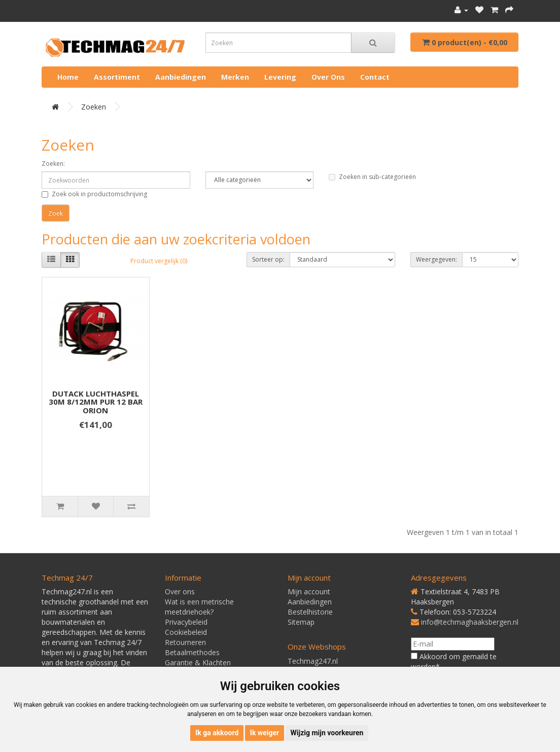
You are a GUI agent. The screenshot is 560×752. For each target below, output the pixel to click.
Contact (375, 77)
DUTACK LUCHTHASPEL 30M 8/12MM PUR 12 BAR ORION (96, 402)
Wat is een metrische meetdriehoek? (199, 607)
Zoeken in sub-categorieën (372, 177)
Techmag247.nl (313, 661)
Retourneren (185, 642)
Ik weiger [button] (265, 733)
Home (68, 77)
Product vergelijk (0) (159, 261)
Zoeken (94, 107)
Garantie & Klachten (198, 663)
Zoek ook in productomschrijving (94, 194)
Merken (235, 77)
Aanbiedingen (181, 77)
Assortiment (117, 77)
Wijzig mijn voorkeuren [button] (327, 733)
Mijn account (309, 592)
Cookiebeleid (186, 632)
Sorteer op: (268, 259)
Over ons (328, 77)
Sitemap (301, 622)
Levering (280, 77)
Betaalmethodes (192, 652)
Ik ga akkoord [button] (217, 733)
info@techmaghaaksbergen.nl (470, 622)
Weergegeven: (436, 259)
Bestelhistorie (310, 612)
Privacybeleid (186, 622)
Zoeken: (53, 164)
